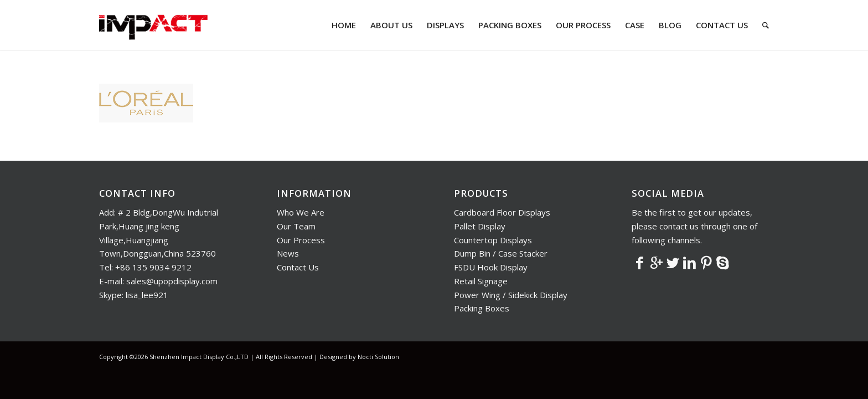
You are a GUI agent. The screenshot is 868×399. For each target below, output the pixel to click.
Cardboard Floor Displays (502, 212)
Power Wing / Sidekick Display (511, 295)
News (288, 253)
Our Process (301, 240)
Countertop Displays (493, 240)
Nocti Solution (378, 357)
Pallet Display (480, 226)
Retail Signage (481, 281)
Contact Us (298, 267)
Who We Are (301, 212)
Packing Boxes (482, 308)
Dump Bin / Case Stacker (501, 253)
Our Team (296, 226)
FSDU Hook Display (491, 267)
